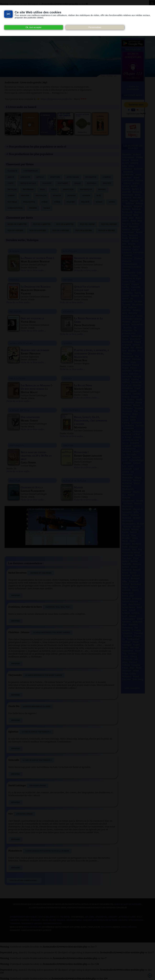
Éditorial (92, 183)
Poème (45, 202)
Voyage (47, 208)
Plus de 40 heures (107, 231)
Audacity (113, 917)
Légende (86, 196)
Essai (42, 190)
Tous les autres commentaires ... (24, 880)
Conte (10, 183)
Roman (99, 202)
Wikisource (27, 924)
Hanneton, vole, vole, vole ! (58, 607)
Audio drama (73, 177)
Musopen (123, 920)
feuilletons (17, 378)
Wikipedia (15, 924)
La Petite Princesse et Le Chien (37, 706)
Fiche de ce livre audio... (33, 271)
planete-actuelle (74, 480)
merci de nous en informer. (128, 904)
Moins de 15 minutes (17, 224)
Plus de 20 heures (84, 231)
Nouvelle (12, 202)
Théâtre (33, 208)
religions (16, 311)
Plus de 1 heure (87, 224)
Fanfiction (68, 190)
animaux (68, 311)
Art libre (89, 917)
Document (63, 183)
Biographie (91, 177)
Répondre (15, 596)
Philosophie (29, 202)
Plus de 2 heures (109, 224)
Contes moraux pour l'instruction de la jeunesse (47, 851)
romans (14, 251)
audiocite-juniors (21, 343)
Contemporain (31, 171)
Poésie (57, 202)
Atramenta (101, 917)
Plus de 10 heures (38, 231)
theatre (68, 445)
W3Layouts (106, 927)
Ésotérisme (28, 190)
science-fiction (19, 410)
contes (67, 378)
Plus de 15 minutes (42, 224)
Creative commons (20, 920)
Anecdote (25, 177)
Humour (57, 196)
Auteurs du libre (127, 917)
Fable (54, 190)
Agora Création (129, 927)
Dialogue (47, 183)
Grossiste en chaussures (41, 573)
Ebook (45, 920)
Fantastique (86, 190)
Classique (12, 171)
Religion (85, 202)
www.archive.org (32, 927)
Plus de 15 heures (61, 231)
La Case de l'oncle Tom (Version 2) (36, 732)
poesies (14, 280)
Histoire (25, 196)
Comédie (107, 177)
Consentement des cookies (24, 917)
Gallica (61, 920)
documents (17, 445)
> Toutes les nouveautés (133, 88)
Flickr (53, 920)
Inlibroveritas (74, 920)
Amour (11, 177)
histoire (15, 480)
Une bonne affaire (38, 786)
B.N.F (139, 917)
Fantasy (102, 190)
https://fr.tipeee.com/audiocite (56, 99)
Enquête (107, 183)
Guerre (11, 196)
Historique (41, 196)
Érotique (12, 190)
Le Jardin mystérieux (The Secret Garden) (51, 633)
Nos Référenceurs (52, 924)
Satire (112, 202)
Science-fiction (15, 208)
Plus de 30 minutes (65, 224)
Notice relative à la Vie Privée (54, 917)
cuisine (67, 343)
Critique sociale (28, 183)
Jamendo (87, 920)
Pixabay (38, 924)
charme (68, 280)
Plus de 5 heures (15, 231)
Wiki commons (136, 920)
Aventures (55, 177)
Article (40, 177)
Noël (99, 196)
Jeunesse (71, 196)
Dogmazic (35, 920)
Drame (77, 183)
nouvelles (70, 251)
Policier (70, 202)
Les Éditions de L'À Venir (105, 920)
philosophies (71, 410)
